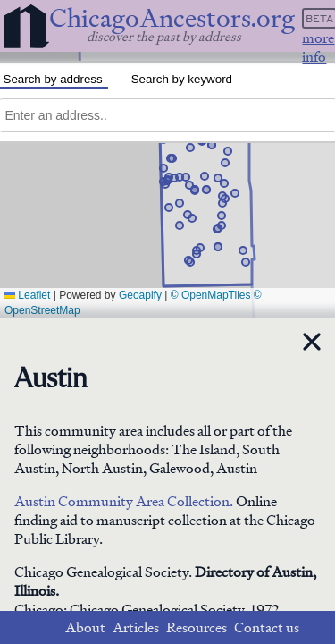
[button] (243, 250)
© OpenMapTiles (211, 295)
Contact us (267, 627)
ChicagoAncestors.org (172, 18)
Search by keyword (182, 79)
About (85, 627)
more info (318, 47)
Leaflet (27, 295)
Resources (197, 627)
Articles (136, 627)
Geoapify (140, 295)
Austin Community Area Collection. (124, 501)
